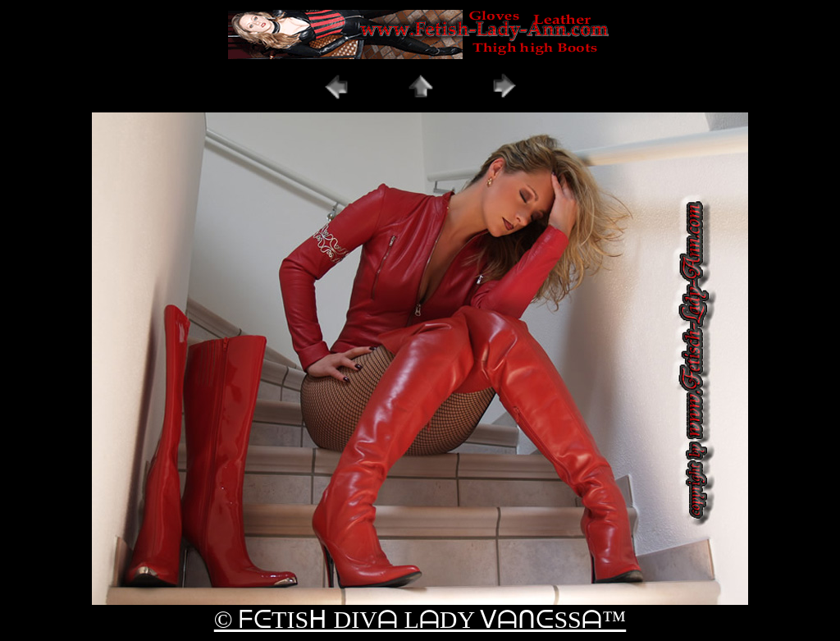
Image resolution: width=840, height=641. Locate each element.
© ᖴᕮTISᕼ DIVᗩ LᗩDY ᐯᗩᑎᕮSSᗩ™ (420, 619)
